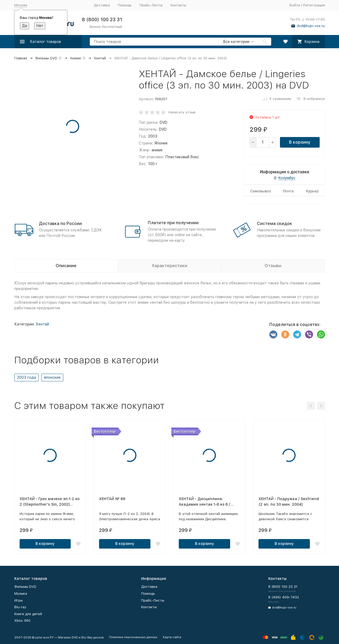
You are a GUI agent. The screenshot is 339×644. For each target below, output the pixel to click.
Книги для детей (28, 614)
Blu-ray (20, 607)
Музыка (21, 594)
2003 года (26, 377)
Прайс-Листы (151, 5)
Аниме (75, 58)
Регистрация (314, 5)
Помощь (125, 5)
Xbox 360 (22, 621)
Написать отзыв (182, 112)
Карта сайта (172, 637)
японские (52, 377)
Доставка (102, 5)
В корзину (300, 142)
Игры (19, 600)
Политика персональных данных (133, 637)
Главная (21, 58)
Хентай (100, 58)
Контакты (178, 5)
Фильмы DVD (46, 58)
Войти (295, 5)
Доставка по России (60, 224)
